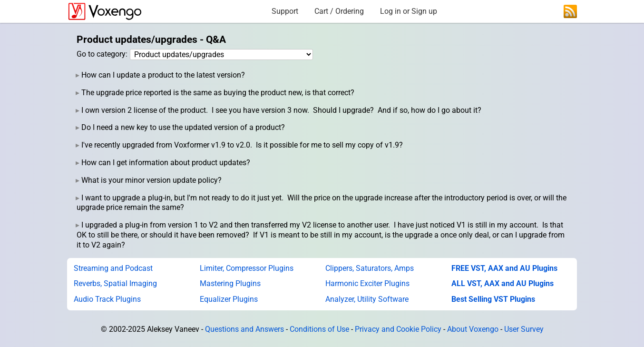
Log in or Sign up (409, 11)
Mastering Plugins (230, 283)
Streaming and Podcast (113, 268)
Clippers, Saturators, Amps (370, 268)
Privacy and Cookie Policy (398, 329)
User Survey (524, 329)
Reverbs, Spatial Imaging (115, 283)
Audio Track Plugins (107, 299)
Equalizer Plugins (229, 299)
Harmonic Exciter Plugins (367, 283)
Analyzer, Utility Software (367, 299)
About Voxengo (473, 329)
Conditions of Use (319, 329)
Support (285, 11)
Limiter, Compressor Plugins (247, 268)
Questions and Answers (244, 329)
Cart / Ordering (339, 11)
